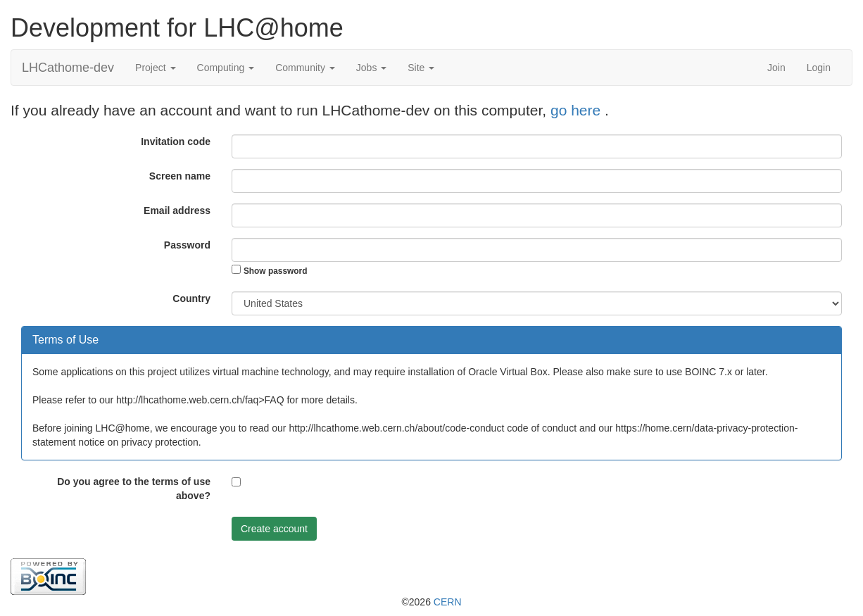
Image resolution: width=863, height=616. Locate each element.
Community (305, 68)
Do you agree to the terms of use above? (134, 489)
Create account (274, 529)
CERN (448, 602)
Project (155, 68)
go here (578, 110)
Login (819, 68)
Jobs (371, 68)
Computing (226, 68)
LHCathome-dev (68, 68)
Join (776, 68)
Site (421, 68)
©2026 (431, 602)
